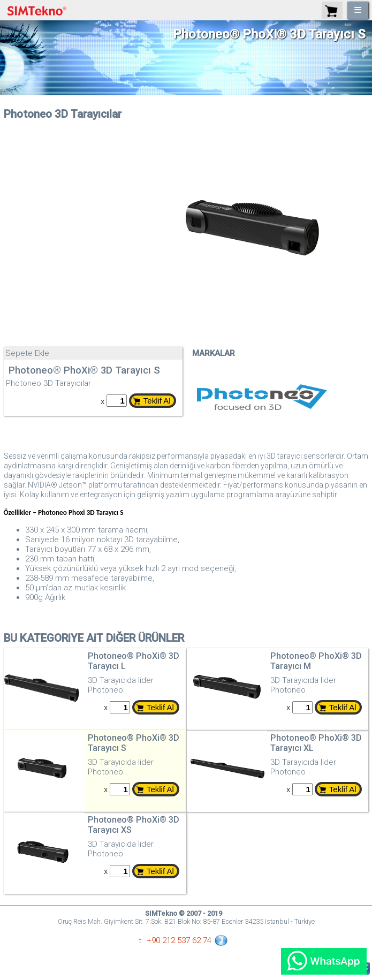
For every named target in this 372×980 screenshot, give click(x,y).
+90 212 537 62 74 (179, 940)
